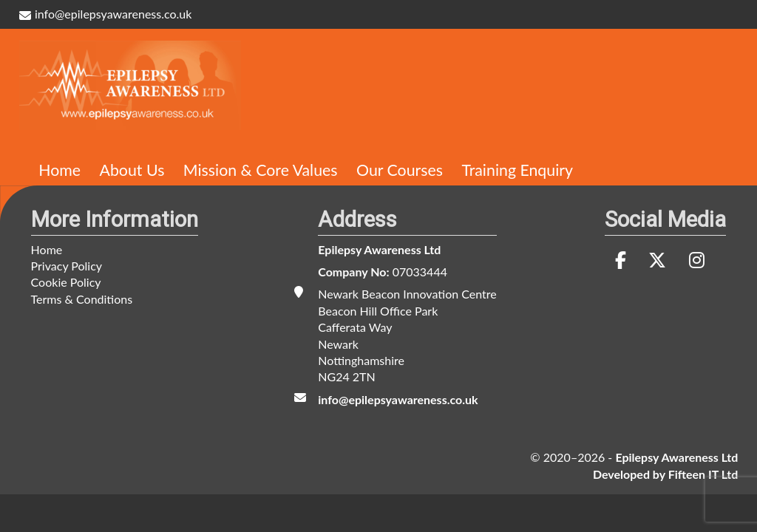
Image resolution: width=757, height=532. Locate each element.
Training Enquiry (517, 170)
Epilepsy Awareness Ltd (379, 249)
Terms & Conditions (82, 299)
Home (60, 170)
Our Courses (400, 170)
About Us (132, 170)
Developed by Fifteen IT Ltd (665, 474)
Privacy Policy (67, 266)
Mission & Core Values (261, 170)
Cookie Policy (66, 282)
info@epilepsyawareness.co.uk (106, 14)
